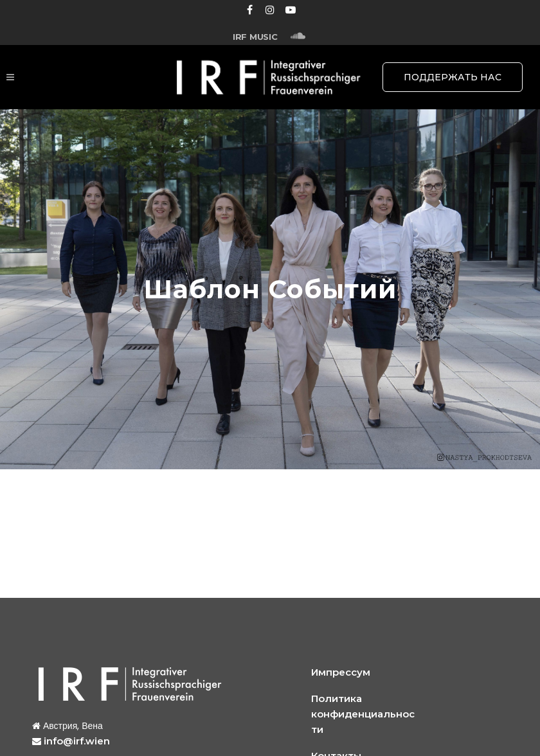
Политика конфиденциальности (363, 714)
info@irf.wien (77, 741)
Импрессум (341, 672)
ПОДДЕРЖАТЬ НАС (453, 77)
